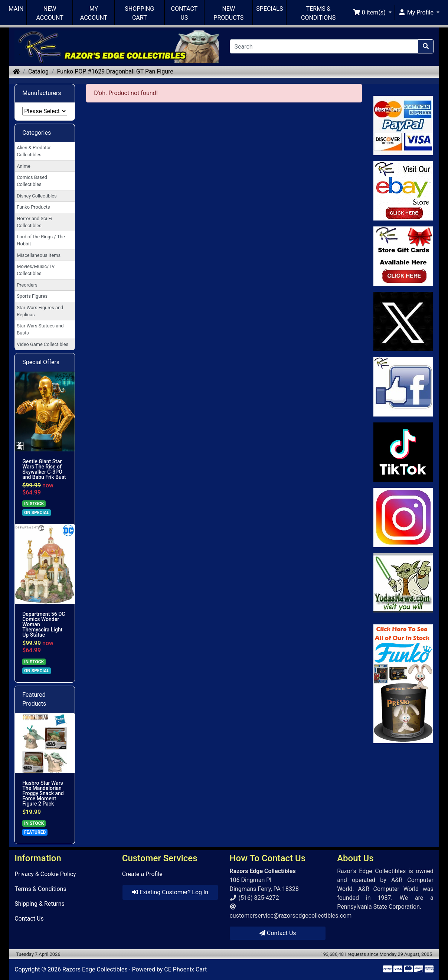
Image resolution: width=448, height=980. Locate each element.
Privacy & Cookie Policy (45, 874)
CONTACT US (184, 13)
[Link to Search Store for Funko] (403, 684)
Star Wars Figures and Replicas (40, 311)
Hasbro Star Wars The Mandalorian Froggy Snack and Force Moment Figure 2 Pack (43, 793)
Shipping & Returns (40, 904)
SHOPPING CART (139, 13)
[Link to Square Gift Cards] (403, 256)
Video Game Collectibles (42, 344)
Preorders (27, 285)
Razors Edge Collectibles (95, 969)
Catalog (38, 71)
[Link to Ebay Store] (403, 191)
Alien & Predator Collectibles (34, 151)
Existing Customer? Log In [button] (170, 892)
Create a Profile (142, 874)
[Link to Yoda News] (403, 583)
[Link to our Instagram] (403, 517)
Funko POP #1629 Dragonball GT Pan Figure (115, 71)
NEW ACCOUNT (50, 13)
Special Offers (41, 362)
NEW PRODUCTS (228, 13)
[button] (372, 13)
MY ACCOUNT (94, 13)
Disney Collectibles (37, 196)
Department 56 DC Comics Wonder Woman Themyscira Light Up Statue (44, 624)
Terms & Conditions (40, 889)
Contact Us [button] (278, 933)
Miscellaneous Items (39, 255)
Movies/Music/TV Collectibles (36, 270)
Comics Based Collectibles (32, 181)
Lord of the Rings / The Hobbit (41, 240)
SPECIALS (269, 9)
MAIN (16, 9)
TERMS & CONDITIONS (318, 13)
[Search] (324, 46)
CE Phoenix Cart (185, 969)
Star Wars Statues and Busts (40, 329)
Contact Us (29, 919)
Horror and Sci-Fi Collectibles (34, 222)
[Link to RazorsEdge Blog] (403, 452)
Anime (24, 166)
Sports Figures (32, 296)
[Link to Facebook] (403, 387)
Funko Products (33, 207)
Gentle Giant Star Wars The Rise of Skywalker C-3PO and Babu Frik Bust (44, 469)
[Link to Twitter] (403, 321)
